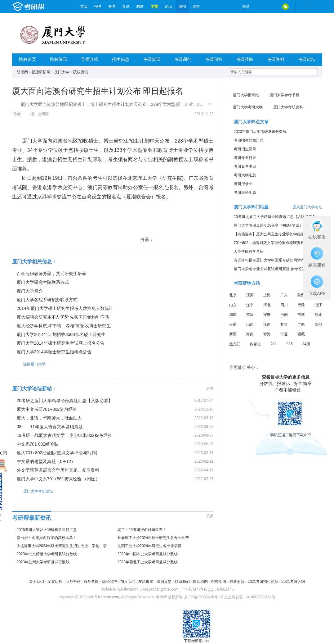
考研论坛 (307, 59)
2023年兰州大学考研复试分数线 (43, 562)
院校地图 (219, 582)
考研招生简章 (245, 149)
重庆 (250, 315)
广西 (301, 324)
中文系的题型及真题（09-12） (46, 461)
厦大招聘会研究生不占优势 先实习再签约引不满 (63, 317)
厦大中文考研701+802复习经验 (47, 409)
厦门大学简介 (30, 291)
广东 (284, 295)
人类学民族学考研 (249, 252)
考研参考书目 (245, 166)
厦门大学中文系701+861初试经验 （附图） (58, 479)
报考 (98, 7)
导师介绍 (90, 59)
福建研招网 (41, 72)
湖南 (233, 315)
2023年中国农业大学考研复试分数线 (148, 554)
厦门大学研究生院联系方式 (43, 282)
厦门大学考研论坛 (33, 491)
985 (290, 344)
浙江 (318, 305)
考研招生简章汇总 (249, 140)
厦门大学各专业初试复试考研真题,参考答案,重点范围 (278, 269)
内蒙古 (256, 344)
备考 (112, 7)
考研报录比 (243, 184)
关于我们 (37, 582)
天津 (301, 305)
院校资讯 (59, 59)
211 (274, 344)
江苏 (250, 295)
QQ (273, 7)
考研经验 (245, 59)
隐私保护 (109, 582)
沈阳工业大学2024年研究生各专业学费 (150, 546)
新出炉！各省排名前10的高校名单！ (47, 538)
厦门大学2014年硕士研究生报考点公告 (54, 352)
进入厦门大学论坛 (307, 207)
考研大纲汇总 (245, 175)
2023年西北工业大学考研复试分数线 (148, 562)
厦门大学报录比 (246, 95)
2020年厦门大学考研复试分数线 (260, 132)
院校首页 (28, 59)
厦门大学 (62, 72)
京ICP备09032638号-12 (204, 597)
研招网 (22, 72)
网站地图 (200, 582)
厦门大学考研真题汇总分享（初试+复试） (268, 225)
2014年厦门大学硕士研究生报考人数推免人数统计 (65, 308)
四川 (284, 305)
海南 (250, 334)
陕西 (301, 295)
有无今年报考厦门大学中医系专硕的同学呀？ (271, 260)
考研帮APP (315, 7)
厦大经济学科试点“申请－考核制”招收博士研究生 (64, 326)
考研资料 (276, 59)
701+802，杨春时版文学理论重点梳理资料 (269, 243)
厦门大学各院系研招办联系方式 (47, 300)
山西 (250, 324)
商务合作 (73, 582)
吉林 (301, 315)
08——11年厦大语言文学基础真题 (50, 427)
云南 (233, 324)
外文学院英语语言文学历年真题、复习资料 (58, 470)
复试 (126, 7)
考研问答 (214, 59)
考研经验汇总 (245, 193)
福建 (318, 315)
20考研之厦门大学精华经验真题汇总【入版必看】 (65, 401)
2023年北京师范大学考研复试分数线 (47, 554)
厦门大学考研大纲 (248, 107)
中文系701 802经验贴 (38, 444)
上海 (267, 295)
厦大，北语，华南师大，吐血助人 (49, 418)
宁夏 (284, 334)
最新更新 (237, 582)
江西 (267, 324)
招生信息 (121, 59)
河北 (267, 305)
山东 (233, 305)
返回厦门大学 (29, 364)
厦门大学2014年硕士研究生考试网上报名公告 (61, 343)
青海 (267, 334)
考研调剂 (183, 59)
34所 (306, 344)
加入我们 (128, 582)
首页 (84, 7)
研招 (182, 7)
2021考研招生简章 (263, 582)
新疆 (233, 334)
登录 (246, 7)
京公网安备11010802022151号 (250, 597)
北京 (233, 295)
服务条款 (91, 582)
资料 (196, 7)
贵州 (318, 324)
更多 (210, 388)
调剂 (140, 7)
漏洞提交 (164, 582)
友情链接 (146, 582)
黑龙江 (235, 344)
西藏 (301, 334)
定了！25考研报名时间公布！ (142, 530)
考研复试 (152, 59)
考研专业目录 (245, 158)
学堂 (154, 7)
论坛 (168, 7)
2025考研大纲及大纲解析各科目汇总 (47, 530)
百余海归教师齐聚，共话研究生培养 (51, 274)
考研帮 (45, 7)
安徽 (267, 315)
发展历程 (55, 582)
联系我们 (182, 582)
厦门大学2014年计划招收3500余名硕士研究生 (61, 334)
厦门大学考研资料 (288, 107)
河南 (284, 315)
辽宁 (250, 305)
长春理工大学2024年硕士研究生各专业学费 (153, 538)
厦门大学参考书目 (284, 95)
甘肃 (284, 324)
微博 (260, 7)
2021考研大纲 (293, 582)
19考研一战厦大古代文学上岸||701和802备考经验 (65, 435)
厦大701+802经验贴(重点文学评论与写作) (57, 453)
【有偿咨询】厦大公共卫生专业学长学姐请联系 (273, 234)
